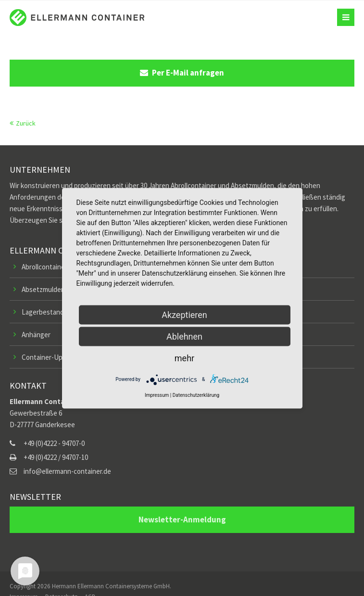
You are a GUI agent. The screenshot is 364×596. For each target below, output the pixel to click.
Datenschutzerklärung (196, 395)
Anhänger (36, 335)
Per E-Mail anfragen (182, 73)
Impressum (157, 395)
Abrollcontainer (44, 267)
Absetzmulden (43, 289)
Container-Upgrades (52, 357)
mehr (184, 358)
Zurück (26, 123)
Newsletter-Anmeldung (182, 520)
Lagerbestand (43, 312)
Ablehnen (184, 336)
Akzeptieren (184, 314)
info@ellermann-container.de (67, 471)
